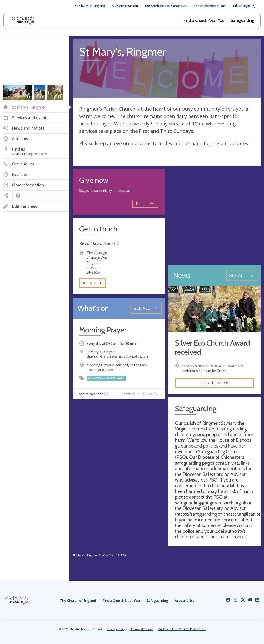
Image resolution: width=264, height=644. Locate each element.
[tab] (94, 394)
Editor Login (244, 6)
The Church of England (89, 6)
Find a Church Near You (204, 20)
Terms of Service (142, 629)
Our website (93, 283)
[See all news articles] (242, 275)
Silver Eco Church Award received (212, 347)
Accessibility (185, 601)
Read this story (215, 383)
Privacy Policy (117, 629)
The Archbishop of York (210, 6)
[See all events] (146, 308)
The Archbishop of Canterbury (166, 6)
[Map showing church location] (214, 215)
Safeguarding (243, 20)
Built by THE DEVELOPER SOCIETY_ (182, 629)
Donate (144, 204)
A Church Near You (125, 6)
